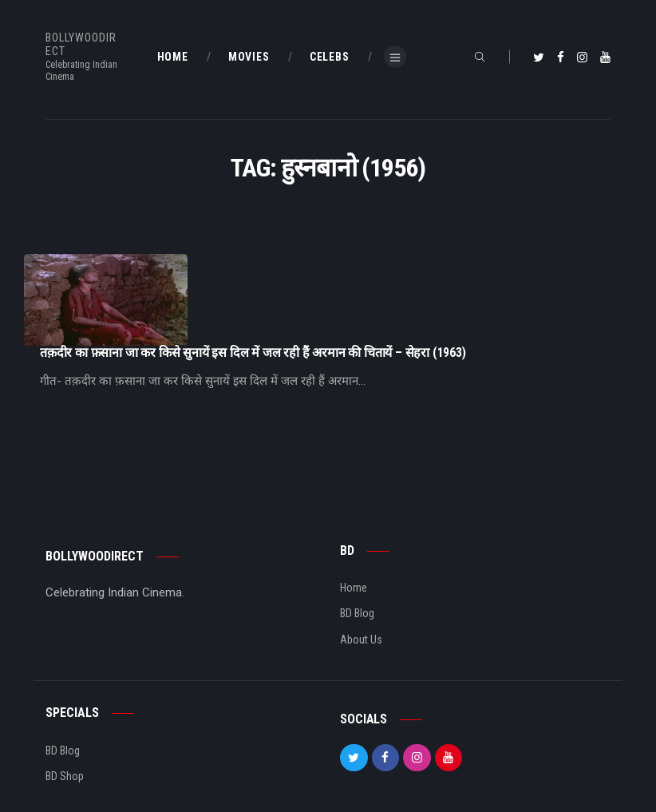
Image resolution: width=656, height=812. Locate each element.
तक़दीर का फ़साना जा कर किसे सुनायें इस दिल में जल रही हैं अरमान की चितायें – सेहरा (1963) (413, 261)
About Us (361, 593)
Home (354, 541)
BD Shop (65, 730)
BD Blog (357, 568)
